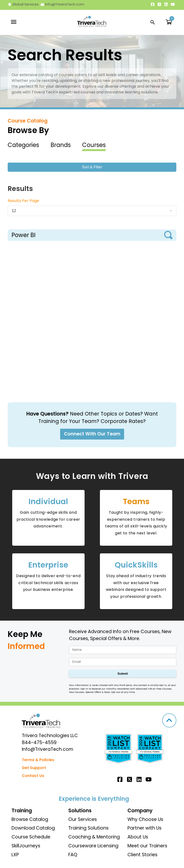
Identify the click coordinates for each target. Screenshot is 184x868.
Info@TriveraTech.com (62, 4)
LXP (15, 855)
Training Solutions (88, 828)
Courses (94, 145)
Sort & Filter (92, 167)
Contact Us (33, 776)
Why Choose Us (145, 819)
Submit (123, 674)
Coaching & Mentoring (94, 837)
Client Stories (142, 855)
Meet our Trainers (147, 846)
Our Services (83, 819)
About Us (138, 837)
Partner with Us (144, 828)
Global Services (23, 4)
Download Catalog (33, 828)
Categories (23, 145)
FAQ (73, 855)
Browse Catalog (30, 819)
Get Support (34, 768)
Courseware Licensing (93, 846)
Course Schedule (31, 837)
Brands (61, 145)
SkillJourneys (26, 846)
